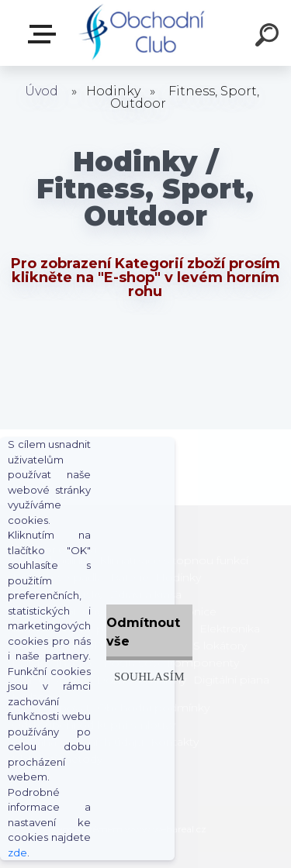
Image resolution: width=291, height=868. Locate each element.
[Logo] (144, 33)
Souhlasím (149, 676)
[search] (269, 37)
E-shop (45, 34)
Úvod (42, 91)
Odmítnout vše (143, 632)
